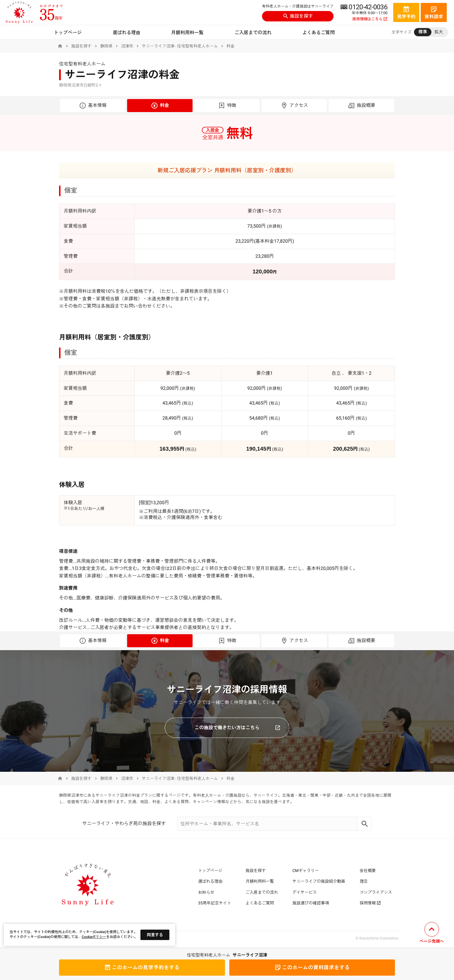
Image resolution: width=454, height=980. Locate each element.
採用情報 (370, 903)
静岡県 (106, 46)
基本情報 (93, 106)
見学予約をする (142, 968)
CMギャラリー (306, 871)
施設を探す (298, 16)
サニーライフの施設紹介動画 (319, 881)
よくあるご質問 (318, 33)
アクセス (294, 106)
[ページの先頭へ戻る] (432, 934)
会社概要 (368, 871)
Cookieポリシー (94, 937)
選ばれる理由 (127, 33)
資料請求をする (312, 968)
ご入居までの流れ (253, 33)
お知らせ (206, 892)
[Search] (365, 824)
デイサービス (305, 892)
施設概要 (361, 106)
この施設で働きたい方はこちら (237, 728)
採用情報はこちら (370, 19)
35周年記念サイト (215, 903)
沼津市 (127, 46)
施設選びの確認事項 (311, 903)
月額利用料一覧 (187, 33)
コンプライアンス (376, 892)
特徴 (227, 106)
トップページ (68, 33)
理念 (364, 881)
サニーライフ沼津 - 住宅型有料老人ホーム (180, 46)
